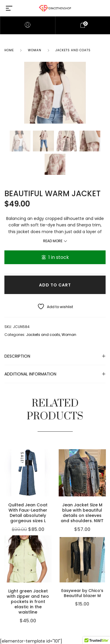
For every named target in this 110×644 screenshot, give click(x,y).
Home (9, 50)
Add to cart (55, 285)
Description (17, 356)
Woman (35, 50)
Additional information (30, 374)
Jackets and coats (73, 50)
